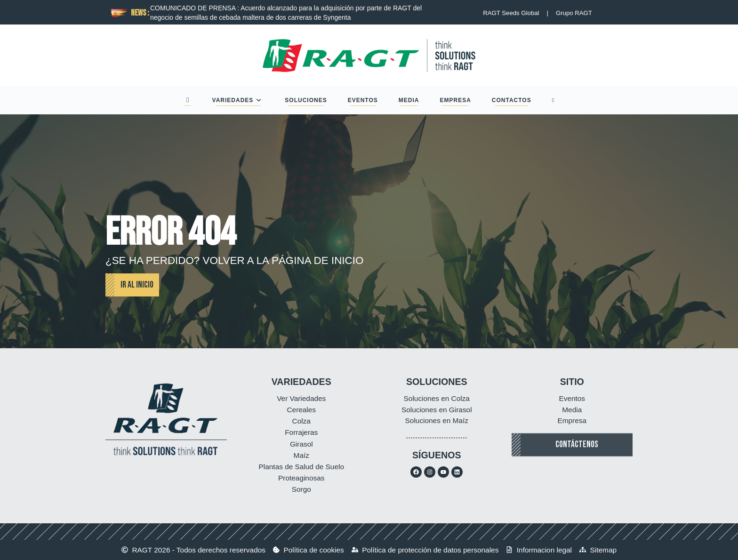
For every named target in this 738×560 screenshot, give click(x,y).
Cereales (301, 410)
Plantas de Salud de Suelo (301, 467)
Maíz (301, 455)
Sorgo (301, 489)
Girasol (301, 444)
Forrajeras (301, 432)
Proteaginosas (301, 478)
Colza (301, 421)
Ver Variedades (301, 398)
